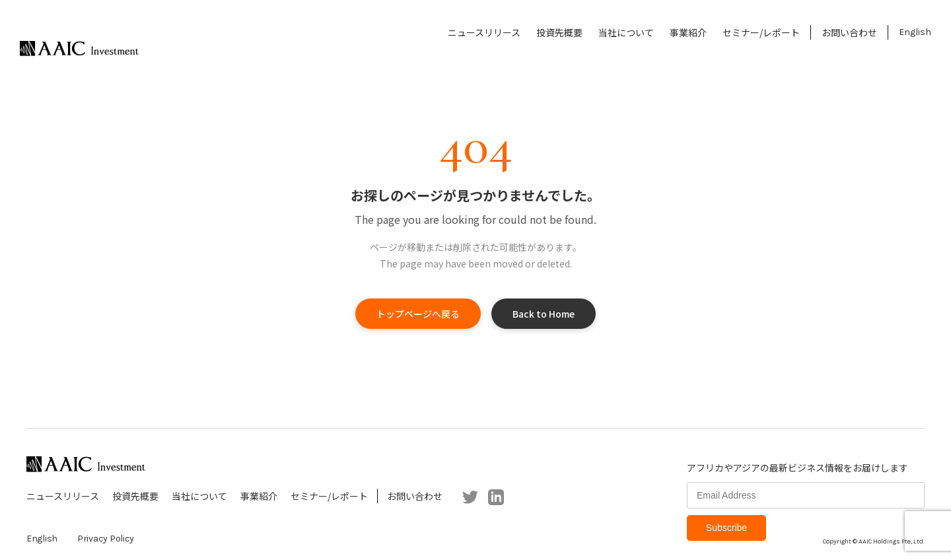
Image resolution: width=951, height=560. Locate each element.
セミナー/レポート (761, 32)
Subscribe (726, 528)
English (915, 32)
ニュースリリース (484, 32)
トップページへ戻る (418, 314)
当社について (626, 32)
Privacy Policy (106, 539)
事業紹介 (688, 32)
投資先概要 (559, 32)
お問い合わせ (849, 32)
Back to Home (544, 314)
